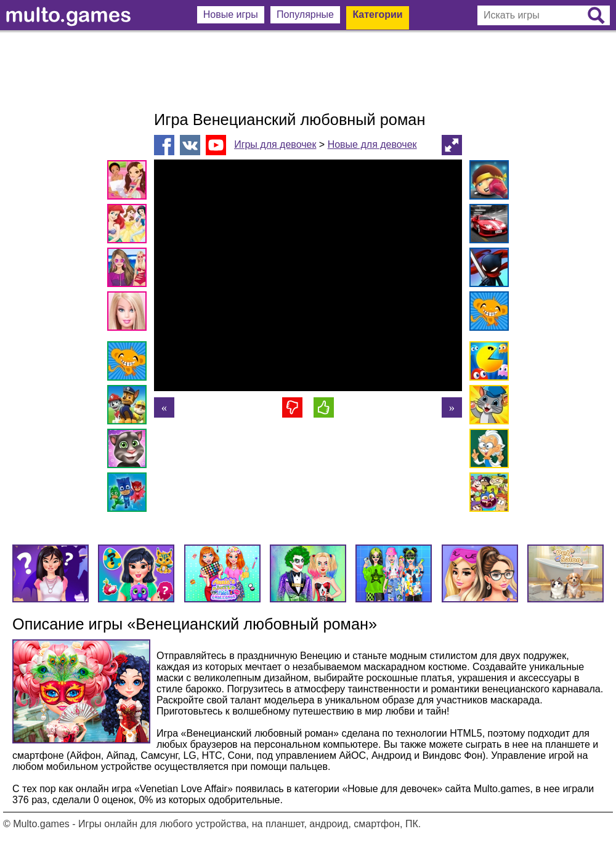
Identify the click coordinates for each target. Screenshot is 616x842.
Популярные (305, 14)
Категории (377, 14)
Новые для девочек (372, 144)
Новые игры (231, 14)
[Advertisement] (308, 71)
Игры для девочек (275, 144)
